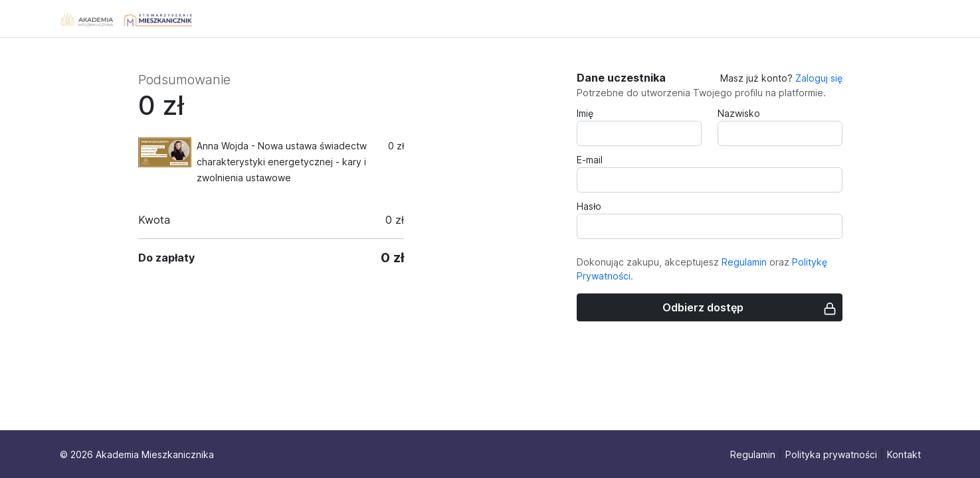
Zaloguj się (819, 78)
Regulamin (744, 262)
